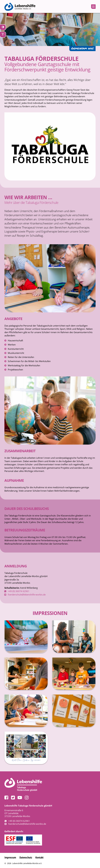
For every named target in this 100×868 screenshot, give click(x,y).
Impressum (11, 857)
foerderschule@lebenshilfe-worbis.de (27, 595)
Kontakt (42, 857)
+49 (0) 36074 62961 (19, 591)
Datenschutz (27, 857)
